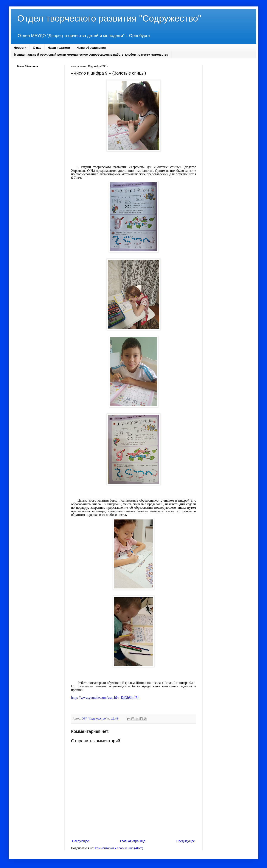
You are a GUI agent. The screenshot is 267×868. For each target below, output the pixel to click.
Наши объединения (91, 48)
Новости (20, 48)
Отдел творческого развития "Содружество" (109, 18)
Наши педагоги (59, 48)
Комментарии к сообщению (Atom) (119, 848)
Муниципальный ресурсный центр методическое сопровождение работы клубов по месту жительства (91, 55)
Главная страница (133, 841)
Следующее (81, 841)
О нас (37, 48)
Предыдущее (186, 841)
